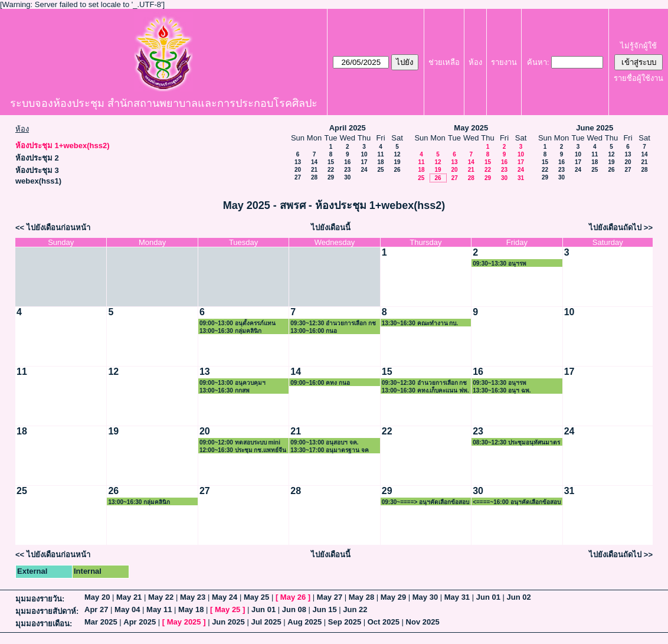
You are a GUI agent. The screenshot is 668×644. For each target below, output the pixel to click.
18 (380, 162)
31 (521, 178)
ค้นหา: (538, 62)
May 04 (127, 609)
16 (347, 162)
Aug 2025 (304, 622)
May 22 (161, 597)
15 (331, 162)
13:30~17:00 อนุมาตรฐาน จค (330, 450)
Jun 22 (355, 609)
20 (298, 170)
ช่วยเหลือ (444, 62)
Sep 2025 (345, 622)
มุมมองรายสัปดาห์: (47, 611)
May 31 (457, 597)
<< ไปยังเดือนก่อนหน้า (53, 228)
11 (380, 154)
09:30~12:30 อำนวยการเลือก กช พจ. (425, 383)
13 (298, 162)
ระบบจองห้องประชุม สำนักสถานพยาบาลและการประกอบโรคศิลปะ (164, 103)
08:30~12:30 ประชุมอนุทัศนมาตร (516, 442)
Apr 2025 (140, 622)
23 (347, 170)
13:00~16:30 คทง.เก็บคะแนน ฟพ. (425, 390)
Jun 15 (325, 609)
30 (347, 177)
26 (397, 170)
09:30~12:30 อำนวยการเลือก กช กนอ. (333, 323)
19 (397, 162)
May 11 (159, 609)
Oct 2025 (384, 622)
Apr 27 (96, 609)
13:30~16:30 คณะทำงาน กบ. (420, 323)
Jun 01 (488, 597)
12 (397, 154)
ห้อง (475, 62)
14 (314, 162)
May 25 (256, 597)
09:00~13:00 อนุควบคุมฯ (233, 383)
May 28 (361, 597)
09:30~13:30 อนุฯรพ (500, 264)
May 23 (193, 597)
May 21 (129, 597)
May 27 (330, 597)
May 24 (225, 597)
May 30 (425, 597)
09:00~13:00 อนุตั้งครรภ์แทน (238, 323)
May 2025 (471, 128)
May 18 (191, 609)
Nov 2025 (423, 622)
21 (314, 170)
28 (314, 177)
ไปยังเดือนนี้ (331, 228)
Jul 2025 (266, 622)
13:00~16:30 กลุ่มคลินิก (230, 331)
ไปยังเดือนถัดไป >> (621, 228)
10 (364, 154)
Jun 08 (294, 609)
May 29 (393, 597)
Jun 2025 (228, 622)
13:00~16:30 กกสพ (225, 390)
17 (364, 162)
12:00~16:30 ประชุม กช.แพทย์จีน (243, 450)
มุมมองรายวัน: (40, 599)
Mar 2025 (101, 622)
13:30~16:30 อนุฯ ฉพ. (502, 390)
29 (331, 177)
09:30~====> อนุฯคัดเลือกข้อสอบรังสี (425, 502)
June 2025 (595, 128)
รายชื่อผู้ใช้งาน (638, 78)
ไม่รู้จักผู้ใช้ (638, 46)
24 (364, 170)
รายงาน (504, 62)
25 (380, 170)
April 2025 (348, 128)
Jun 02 (519, 597)
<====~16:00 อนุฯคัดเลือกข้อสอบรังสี (516, 502)
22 (331, 170)
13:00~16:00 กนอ (314, 331)
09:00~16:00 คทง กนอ (320, 383)
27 (298, 177)
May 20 (97, 597)
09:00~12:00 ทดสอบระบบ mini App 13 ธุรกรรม (240, 442)
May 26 (293, 597)
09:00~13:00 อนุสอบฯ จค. (324, 442)
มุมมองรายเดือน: (44, 624)
